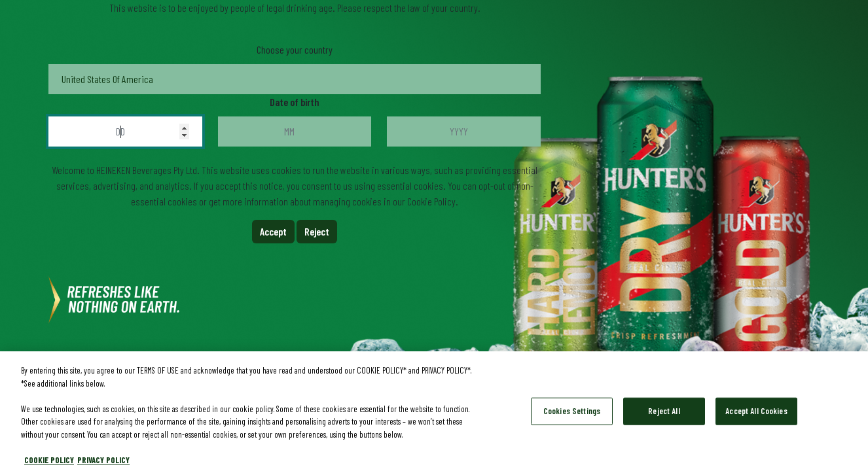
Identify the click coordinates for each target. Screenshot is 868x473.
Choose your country (295, 49)
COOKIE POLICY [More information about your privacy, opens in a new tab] (49, 461)
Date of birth (295, 102)
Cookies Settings (572, 412)
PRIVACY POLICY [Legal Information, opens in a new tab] (103, 461)
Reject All (664, 412)
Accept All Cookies (756, 412)
